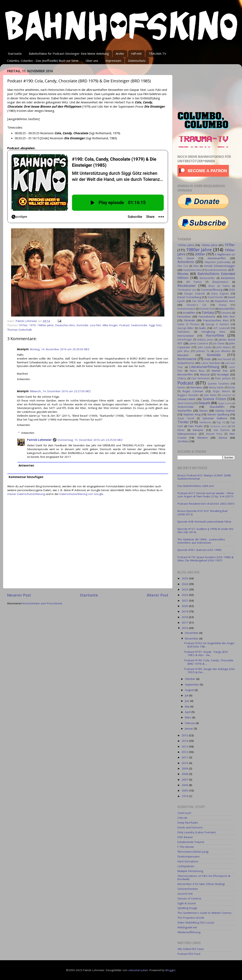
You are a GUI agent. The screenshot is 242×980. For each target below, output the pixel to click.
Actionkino (186, 262)
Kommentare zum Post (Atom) (42, 603)
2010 (185, 763)
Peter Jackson (223, 378)
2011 (185, 757)
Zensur (223, 438)
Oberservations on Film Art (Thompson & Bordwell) (204, 877)
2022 (185, 595)
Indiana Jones (205, 340)
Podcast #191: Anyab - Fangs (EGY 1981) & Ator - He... (206, 653)
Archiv (120, 53)
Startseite (15, 53)
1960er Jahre (209, 245)
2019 (185, 611)
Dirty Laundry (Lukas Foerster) (197, 832)
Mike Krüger (110, 325)
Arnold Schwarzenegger (219, 266)
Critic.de (182, 818)
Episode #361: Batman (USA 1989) (199, 550)
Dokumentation (186, 309)
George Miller (186, 328)
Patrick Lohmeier (39, 440)
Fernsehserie (207, 317)
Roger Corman (193, 391)
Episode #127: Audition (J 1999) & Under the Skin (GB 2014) (205, 530)
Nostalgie (223, 374)
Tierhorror (205, 422)
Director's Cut (196, 305)
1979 (32, 325)
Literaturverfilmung (204, 367)
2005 (185, 790)
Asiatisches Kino (192, 270)
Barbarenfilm (207, 278)
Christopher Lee (187, 290)
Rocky (232, 387)
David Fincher (216, 297)
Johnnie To (203, 351)
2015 (185, 735)
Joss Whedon (223, 351)
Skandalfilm (217, 407)
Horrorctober (186, 336)
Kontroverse (187, 359)
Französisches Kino (216, 320)
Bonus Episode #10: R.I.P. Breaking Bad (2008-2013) (202, 513)
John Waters (224, 347)
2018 (185, 617)
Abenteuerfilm (217, 258)
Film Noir (229, 317)
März (188, 717)
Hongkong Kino (214, 332)
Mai (188, 706)
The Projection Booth (191, 918)
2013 (185, 746)
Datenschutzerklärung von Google (81, 494)
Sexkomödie (139, 325)
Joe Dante (219, 343)
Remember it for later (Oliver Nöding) (201, 884)
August (190, 690)
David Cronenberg (189, 297)
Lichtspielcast (186, 866)
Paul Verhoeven (201, 378)
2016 (185, 628)
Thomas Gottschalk (20, 330)
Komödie (82, 325)
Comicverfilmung (212, 290)
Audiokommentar (217, 270)
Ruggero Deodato (188, 395)
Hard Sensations (188, 861)
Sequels (204, 403)
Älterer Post (158, 595)
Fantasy (208, 312)
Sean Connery (185, 403)
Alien (196, 266)
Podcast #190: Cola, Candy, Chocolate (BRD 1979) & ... (209, 662)
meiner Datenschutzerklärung (26, 494)
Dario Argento (220, 294)
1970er (23, 325)
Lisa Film (95, 325)
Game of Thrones (188, 324)
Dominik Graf (207, 309)
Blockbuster (187, 286)
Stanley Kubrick (225, 411)
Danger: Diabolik (195, 294)
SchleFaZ (226, 395)
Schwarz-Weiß (186, 399)
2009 (185, 768)
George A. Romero (217, 324)
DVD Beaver (185, 837)
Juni (188, 701)
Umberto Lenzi (219, 426)
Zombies (183, 441)
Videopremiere (187, 434)
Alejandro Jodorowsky (218, 262)
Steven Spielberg (218, 414)
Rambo (182, 387)
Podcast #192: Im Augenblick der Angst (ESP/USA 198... (209, 645)
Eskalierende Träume (191, 842)
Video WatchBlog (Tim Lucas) (196, 922)
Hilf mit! (136, 53)
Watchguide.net (187, 927)
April (188, 712)
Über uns (92, 61)
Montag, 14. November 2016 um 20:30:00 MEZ (60, 349)
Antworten (23, 379)
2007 (185, 780)
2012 (185, 752)
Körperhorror (186, 363)
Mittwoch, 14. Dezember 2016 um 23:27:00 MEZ (60, 391)
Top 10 (221, 422)
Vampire (198, 430)
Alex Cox (183, 266)
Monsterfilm (185, 374)
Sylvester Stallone (215, 418)
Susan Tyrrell (186, 418)
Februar (190, 723)
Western (202, 438)
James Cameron (199, 343)
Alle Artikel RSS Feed (190, 949)
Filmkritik (189, 320)
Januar (189, 728)
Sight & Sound (187, 903)
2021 (185, 601)
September (192, 684)
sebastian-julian (138, 970)
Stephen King (192, 414)
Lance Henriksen (211, 363)
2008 (185, 774)
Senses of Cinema (189, 898)
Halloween (184, 332)
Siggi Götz (155, 325)
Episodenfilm (227, 309)
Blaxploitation (220, 282)
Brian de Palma (219, 286)
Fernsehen (184, 317)
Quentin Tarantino (219, 384)
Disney (223, 305)
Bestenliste (228, 278)
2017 (185, 623)
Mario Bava (197, 371)
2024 (185, 584)
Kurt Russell (224, 359)
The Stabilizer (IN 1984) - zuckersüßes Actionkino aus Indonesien (201, 541)
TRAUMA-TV (157, 53)
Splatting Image (187, 908)
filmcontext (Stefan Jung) (193, 852)
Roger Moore (221, 391)
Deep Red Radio (188, 823)
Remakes (196, 387)
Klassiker (183, 355)
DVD (232, 290)
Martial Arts (220, 371)
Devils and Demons (190, 827)
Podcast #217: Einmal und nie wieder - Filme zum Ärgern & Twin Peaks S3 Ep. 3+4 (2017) (206, 495)
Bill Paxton (194, 282)
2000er (200, 254)
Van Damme (222, 430)
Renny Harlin (216, 387)
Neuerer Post (19, 595)
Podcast (124, 325)
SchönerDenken (188, 889)
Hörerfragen (185, 340)
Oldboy (182, 378)
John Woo (183, 351)
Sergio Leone (225, 403)
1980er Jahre (45, 325)
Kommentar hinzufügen (26, 477)
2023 (185, 589)
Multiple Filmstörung (190, 871)
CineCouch (184, 813)
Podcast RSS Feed (189, 954)
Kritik (208, 359)
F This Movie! (186, 847)
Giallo (202, 328)
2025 (185, 578)
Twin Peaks (195, 426)
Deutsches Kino (65, 325)
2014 (185, 741)
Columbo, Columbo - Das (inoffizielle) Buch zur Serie (43, 61)
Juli (187, 695)
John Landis (205, 347)
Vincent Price (214, 434)
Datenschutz (137, 61)
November (192, 638)
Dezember (192, 633)
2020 (185, 606)
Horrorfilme (215, 335)
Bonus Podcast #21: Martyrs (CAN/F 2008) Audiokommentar (204, 477)
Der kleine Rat (201, 301)
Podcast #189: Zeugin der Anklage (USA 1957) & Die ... (210, 671)
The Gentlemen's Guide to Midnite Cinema (204, 913)
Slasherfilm (185, 411)
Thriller (183, 422)
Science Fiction (214, 399)
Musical (205, 374)
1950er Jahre (186, 245)
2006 (185, 785)
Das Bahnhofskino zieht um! (196, 486)
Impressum (113, 61)
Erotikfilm (189, 313)
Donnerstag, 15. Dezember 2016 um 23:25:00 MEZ (90, 440)
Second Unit (185, 894)
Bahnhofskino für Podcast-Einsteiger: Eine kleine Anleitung (69, 53)
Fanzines (226, 313)
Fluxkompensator (189, 856)
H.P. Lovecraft (221, 328)
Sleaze (203, 411)
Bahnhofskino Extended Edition (206, 276)
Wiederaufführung (189, 932)
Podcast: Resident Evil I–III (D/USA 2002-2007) (206, 504)
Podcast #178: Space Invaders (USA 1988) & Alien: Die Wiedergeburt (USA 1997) (205, 559)
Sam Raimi (210, 395)
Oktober (191, 679)
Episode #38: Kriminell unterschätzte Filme (204, 522)
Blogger (170, 970)
